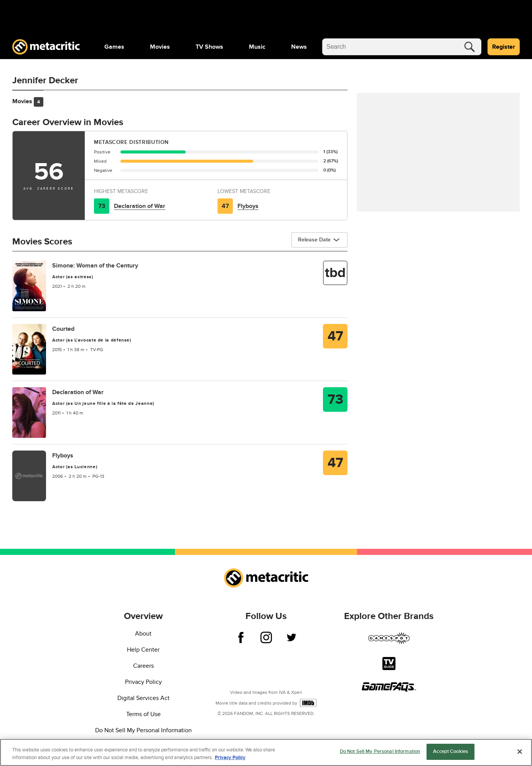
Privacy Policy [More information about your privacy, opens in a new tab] (230, 758)
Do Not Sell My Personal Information (143, 730)
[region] (266, 752)
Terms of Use (143, 714)
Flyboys (248, 206)
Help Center (143, 650)
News (299, 47)
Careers (143, 666)
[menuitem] (114, 47)
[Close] (520, 751)
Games (114, 47)
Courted (63, 329)
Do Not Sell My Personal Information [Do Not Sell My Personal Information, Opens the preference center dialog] (380, 751)
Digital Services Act (143, 698)
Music (257, 47)
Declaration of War (140, 206)
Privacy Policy (143, 682)
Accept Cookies (450, 751)
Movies (160, 47)
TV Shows (209, 47)
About (143, 634)
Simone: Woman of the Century (95, 266)
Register (504, 47)
